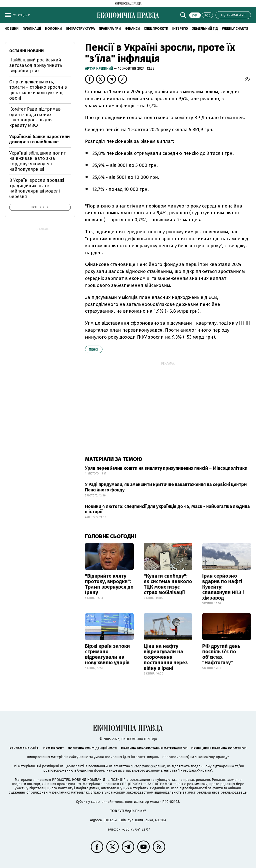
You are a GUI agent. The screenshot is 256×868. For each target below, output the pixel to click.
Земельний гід (205, 29)
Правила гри (110, 29)
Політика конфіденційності (92, 748)
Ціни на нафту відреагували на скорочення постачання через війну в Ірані (166, 657)
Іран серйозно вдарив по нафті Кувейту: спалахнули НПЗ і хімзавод (223, 587)
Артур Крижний (99, 69)
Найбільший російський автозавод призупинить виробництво (36, 65)
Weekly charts (235, 29)
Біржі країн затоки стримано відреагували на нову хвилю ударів (107, 654)
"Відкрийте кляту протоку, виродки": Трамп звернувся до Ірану (109, 584)
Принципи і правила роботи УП (219, 748)
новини (11, 29)
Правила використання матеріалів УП (154, 748)
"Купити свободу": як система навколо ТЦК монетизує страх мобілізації (168, 584)
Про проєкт (54, 748)
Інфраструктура (80, 29)
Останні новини (26, 51)
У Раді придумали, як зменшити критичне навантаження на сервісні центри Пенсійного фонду (166, 487)
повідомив (114, 117)
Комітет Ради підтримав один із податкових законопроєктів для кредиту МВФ (35, 117)
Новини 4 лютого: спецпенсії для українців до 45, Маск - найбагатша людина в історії (167, 509)
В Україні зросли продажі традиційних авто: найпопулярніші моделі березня (37, 188)
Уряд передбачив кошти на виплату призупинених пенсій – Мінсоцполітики (166, 468)
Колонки (53, 29)
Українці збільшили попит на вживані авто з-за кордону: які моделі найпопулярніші (37, 161)
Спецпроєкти (156, 29)
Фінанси (132, 29)
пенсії (94, 349)
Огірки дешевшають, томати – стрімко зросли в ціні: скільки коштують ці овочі (38, 90)
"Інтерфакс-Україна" (148, 766)
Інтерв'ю (180, 29)
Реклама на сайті (24, 748)
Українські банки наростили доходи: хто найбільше (39, 139)
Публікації (32, 29)
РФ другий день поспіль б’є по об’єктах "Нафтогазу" (221, 654)
